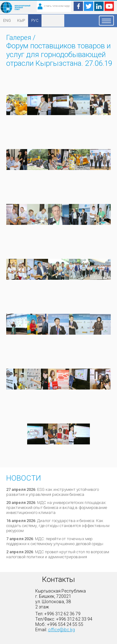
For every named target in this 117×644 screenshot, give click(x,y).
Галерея (19, 38)
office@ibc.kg (61, 630)
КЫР (21, 21)
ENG (7, 21)
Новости (24, 478)
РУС (35, 21)
